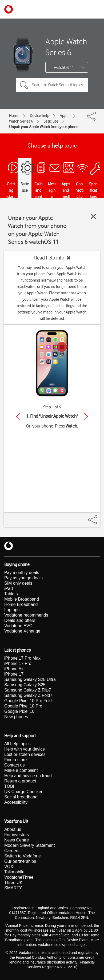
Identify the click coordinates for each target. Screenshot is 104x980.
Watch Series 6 (21, 121)
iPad (9, 589)
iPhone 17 (14, 674)
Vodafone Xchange (22, 631)
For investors (17, 835)
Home (14, 116)
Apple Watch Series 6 (66, 47)
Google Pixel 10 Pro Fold (28, 701)
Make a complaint (21, 770)
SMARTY (13, 888)
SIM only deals (18, 583)
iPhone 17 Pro (18, 663)
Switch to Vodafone (23, 856)
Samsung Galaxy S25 (25, 685)
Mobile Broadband (22, 599)
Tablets (11, 594)
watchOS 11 (64, 68)
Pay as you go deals (23, 578)
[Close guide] (93, 216)
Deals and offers (20, 620)
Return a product (20, 781)
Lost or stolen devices (25, 754)
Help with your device (25, 749)
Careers (12, 851)
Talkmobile (14, 872)
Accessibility (16, 802)
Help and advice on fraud (28, 776)
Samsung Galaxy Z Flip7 (28, 690)
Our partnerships (20, 861)
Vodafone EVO (18, 626)
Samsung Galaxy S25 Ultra (30, 679)
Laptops (12, 610)
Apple (65, 116)
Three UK (13, 883)
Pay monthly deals (22, 573)
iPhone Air (14, 669)
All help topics (17, 744)
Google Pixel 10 (19, 711)
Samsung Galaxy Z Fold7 (28, 695)
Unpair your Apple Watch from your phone (44, 127)
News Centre (17, 840)
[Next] (86, 417)
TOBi (9, 786)
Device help (40, 116)
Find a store (15, 760)
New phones (16, 717)
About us (13, 829)
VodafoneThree (19, 877)
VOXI (9, 867)
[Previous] (18, 417)
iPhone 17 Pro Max (22, 658)
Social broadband (21, 797)
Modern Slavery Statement (29, 845)
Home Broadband (21, 604)
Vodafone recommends (26, 615)
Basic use (51, 121)
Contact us (14, 765)
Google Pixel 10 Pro (23, 706)
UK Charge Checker (23, 792)
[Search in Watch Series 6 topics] (52, 85)
